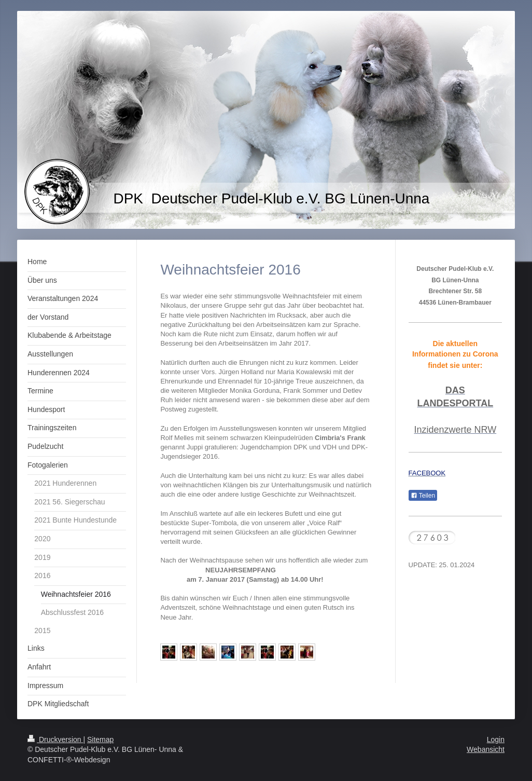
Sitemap (100, 739)
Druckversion (55, 739)
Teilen (423, 496)
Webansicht (486, 749)
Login (496, 739)
